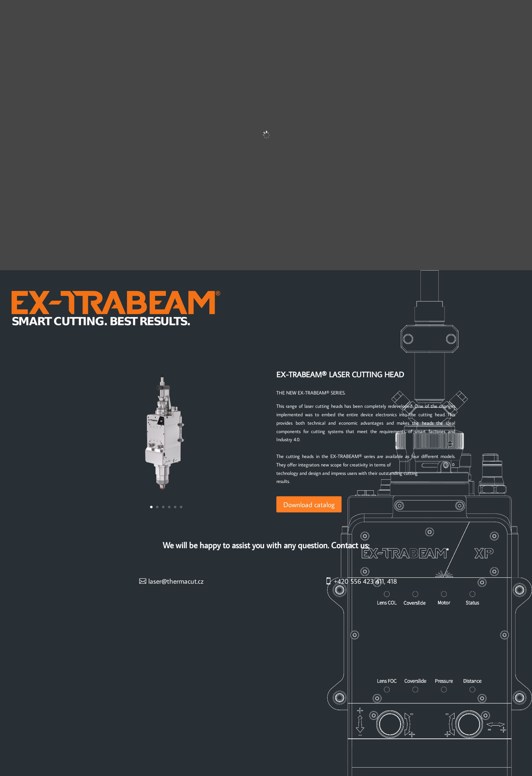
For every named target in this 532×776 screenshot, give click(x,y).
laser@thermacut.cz (176, 581)
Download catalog (309, 504)
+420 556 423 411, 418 (365, 581)
